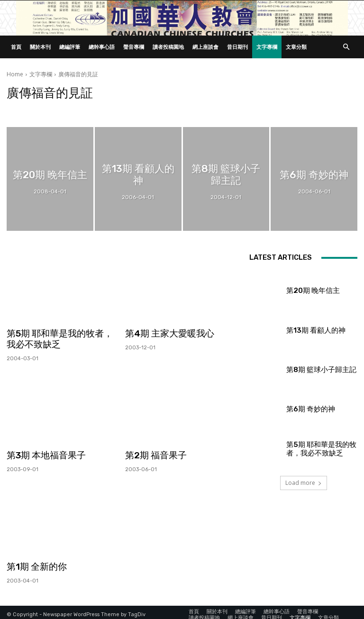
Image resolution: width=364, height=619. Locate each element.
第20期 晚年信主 (306, 291)
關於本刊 (40, 47)
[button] (346, 47)
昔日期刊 (237, 47)
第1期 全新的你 (34, 563)
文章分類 (296, 47)
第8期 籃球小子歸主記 (312, 369)
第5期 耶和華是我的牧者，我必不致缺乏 (58, 338)
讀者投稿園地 (168, 47)
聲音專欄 (134, 47)
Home (15, 74)
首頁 (16, 47)
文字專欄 (267, 47)
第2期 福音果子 (153, 453)
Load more (304, 483)
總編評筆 (70, 47)
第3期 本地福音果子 (42, 453)
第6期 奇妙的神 (305, 409)
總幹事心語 (102, 47)
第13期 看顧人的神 (308, 330)
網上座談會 (205, 47)
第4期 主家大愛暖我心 (165, 333)
